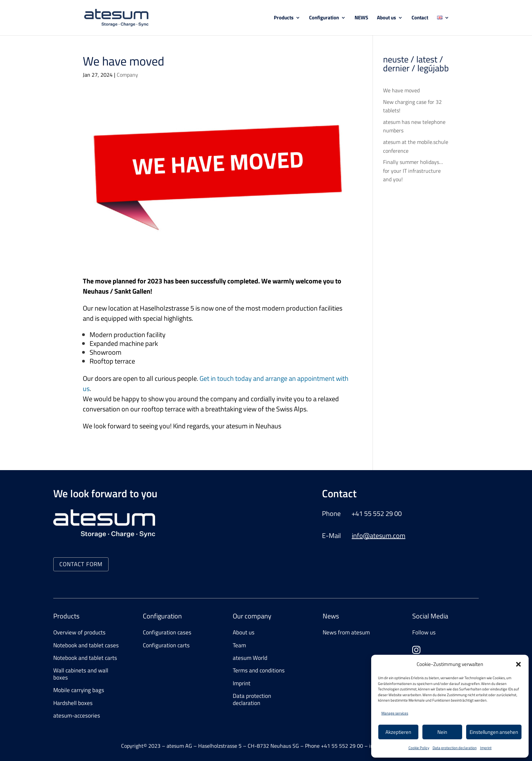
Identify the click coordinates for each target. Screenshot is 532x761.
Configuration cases (167, 632)
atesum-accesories (77, 716)
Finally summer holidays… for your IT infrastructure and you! (413, 171)
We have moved (401, 90)
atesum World (250, 658)
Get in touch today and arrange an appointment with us (216, 383)
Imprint (486, 748)
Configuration (324, 18)
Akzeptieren (398, 732)
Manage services (395, 713)
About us (386, 18)
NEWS (361, 18)
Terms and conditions (259, 670)
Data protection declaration (455, 748)
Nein (442, 732)
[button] (518, 664)
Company (127, 75)
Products (284, 18)
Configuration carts (166, 645)
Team (239, 645)
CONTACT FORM (81, 564)
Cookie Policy (419, 748)
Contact (420, 18)
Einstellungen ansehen (494, 732)
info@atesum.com (379, 535)
